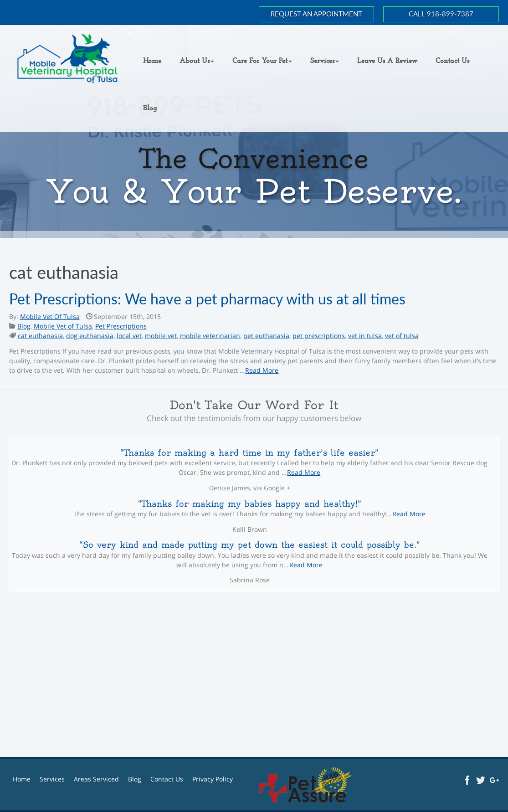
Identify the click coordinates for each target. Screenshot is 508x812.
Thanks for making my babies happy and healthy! (250, 504)
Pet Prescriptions (121, 326)
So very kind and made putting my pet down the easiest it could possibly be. (250, 545)
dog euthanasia (90, 336)
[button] (197, 61)
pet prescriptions (319, 336)
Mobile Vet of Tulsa (63, 326)
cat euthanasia (40, 336)
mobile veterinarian (210, 336)
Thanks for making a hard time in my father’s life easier (249, 453)
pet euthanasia (266, 336)
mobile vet (161, 336)
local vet (129, 336)
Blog (24, 326)
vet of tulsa (402, 336)
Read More (262, 370)
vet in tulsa (365, 336)
